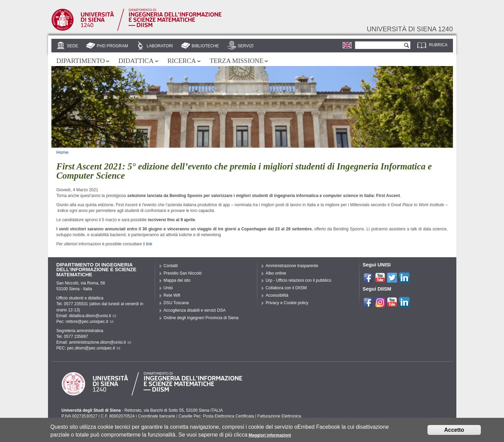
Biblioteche (205, 46)
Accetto (454, 431)
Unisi (168, 288)
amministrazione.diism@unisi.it (100, 342)
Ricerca (182, 61)
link (149, 244)
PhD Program (112, 46)
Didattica (136, 61)
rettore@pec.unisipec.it (90, 322)
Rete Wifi (172, 295)
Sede (72, 46)
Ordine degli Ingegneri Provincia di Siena (201, 318)
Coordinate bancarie (156, 416)
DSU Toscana (176, 303)
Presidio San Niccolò (183, 273)
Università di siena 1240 (410, 29)
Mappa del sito (177, 280)
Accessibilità (277, 295)
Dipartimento (81, 61)
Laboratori (160, 46)
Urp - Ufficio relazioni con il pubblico (299, 280)
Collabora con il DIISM (286, 288)
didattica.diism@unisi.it (93, 316)
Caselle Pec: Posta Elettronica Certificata (216, 416)
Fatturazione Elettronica (279, 416)
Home (63, 152)
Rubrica (438, 45)
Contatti (171, 266)
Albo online (276, 273)
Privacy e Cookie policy (287, 303)
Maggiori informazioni (270, 436)
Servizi (246, 46)
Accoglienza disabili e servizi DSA (195, 310)
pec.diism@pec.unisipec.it (94, 348)
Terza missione (237, 61)
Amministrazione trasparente (292, 266)
